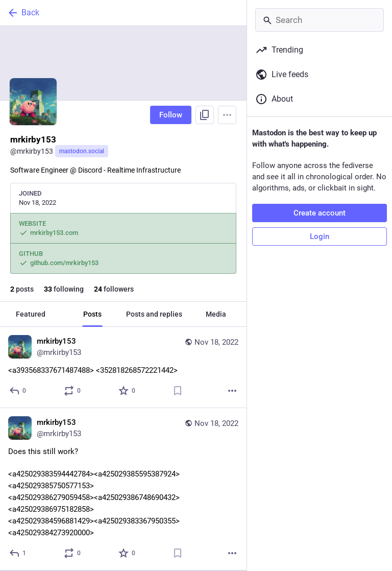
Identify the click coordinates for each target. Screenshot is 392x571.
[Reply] (18, 391)
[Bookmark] (178, 391)
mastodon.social (82, 151)
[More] (232, 391)
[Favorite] (127, 391)
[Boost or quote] (73, 391)
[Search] (320, 20)
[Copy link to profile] (205, 115)
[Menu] (227, 115)
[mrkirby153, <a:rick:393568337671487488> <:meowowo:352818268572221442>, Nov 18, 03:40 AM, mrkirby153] (123, 367)
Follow (171, 115)
